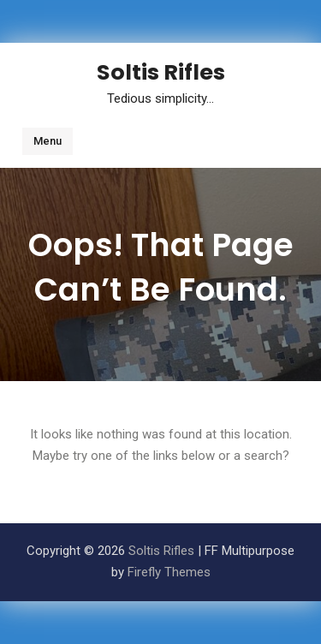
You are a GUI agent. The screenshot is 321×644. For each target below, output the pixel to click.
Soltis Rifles (161, 72)
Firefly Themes (169, 572)
